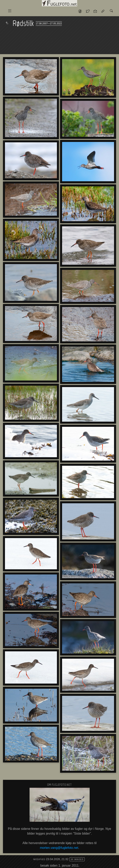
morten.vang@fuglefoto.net (59, 848)
